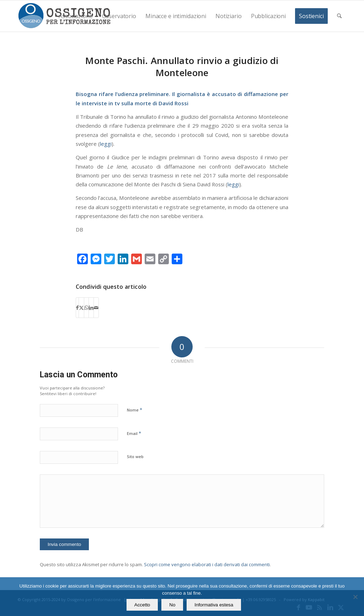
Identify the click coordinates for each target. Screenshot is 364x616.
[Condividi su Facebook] (77, 308)
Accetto (142, 605)
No (172, 605)
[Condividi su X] (81, 308)
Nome (135, 410)
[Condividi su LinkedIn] (91, 308)
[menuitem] (76, 16)
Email (134, 433)
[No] (355, 597)
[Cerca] (339, 16)
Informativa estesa (214, 605)
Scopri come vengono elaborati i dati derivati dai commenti (207, 564)
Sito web (135, 456)
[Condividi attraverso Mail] (96, 308)
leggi (106, 144)
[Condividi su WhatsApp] (86, 308)
